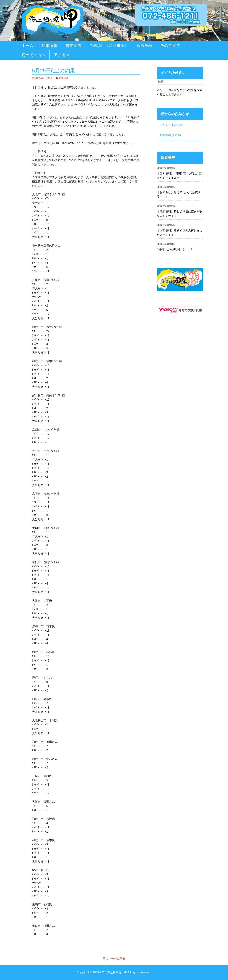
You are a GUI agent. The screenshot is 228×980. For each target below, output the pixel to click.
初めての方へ (34, 55)
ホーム (28, 46)
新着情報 (165, 135)
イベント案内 (168, 125)
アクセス (62, 55)
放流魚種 (144, 46)
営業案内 (73, 46)
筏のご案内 (170, 46)
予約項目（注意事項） (109, 46)
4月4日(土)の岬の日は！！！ (175, 249)
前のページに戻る (114, 959)
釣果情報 (50, 46)
